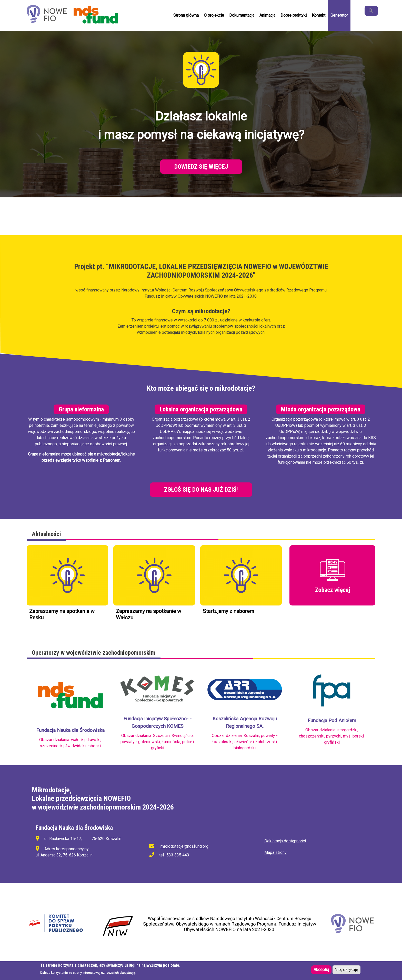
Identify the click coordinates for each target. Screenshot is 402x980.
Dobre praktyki (294, 15)
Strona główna (186, 15)
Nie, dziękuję (347, 970)
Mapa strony (275, 852)
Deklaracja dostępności (285, 841)
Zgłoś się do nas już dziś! (201, 490)
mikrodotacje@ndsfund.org (184, 846)
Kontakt (319, 15)
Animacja (267, 15)
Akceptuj (321, 970)
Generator (339, 15)
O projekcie (214, 15)
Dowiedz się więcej (201, 167)
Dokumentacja (242, 15)
